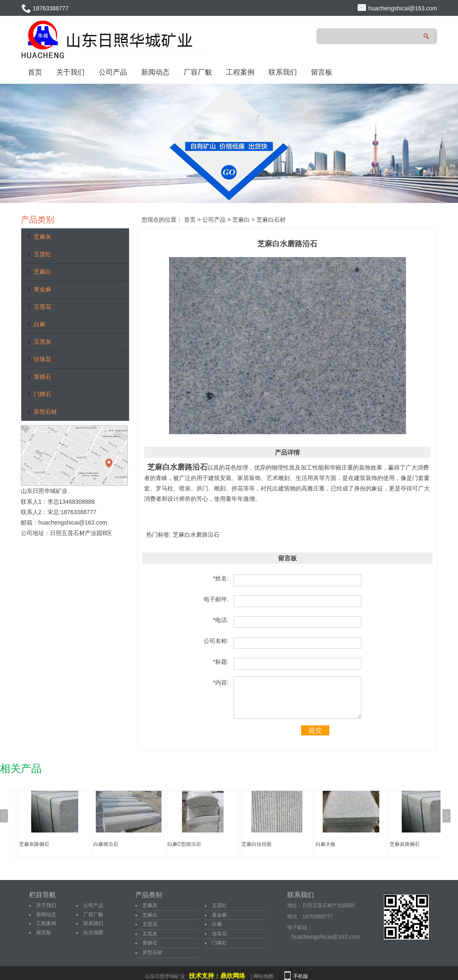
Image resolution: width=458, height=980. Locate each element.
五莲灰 (42, 342)
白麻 (40, 324)
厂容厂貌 (198, 72)
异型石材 (45, 412)
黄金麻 (42, 289)
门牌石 (42, 394)
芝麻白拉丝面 (256, 844)
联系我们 (283, 72)
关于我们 (70, 72)
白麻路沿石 (106, 844)
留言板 (322, 72)
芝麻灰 (42, 237)
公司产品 (113, 72)
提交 (315, 730)
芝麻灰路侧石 (34, 844)
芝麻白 (42, 272)
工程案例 (240, 72)
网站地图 (264, 976)
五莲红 (42, 254)
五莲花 (42, 307)
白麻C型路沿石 (184, 844)
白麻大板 (326, 844)
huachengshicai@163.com (403, 8)
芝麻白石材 (271, 220)
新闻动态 (155, 72)
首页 (35, 72)
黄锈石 (42, 377)
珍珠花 (42, 359)
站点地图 (93, 932)
